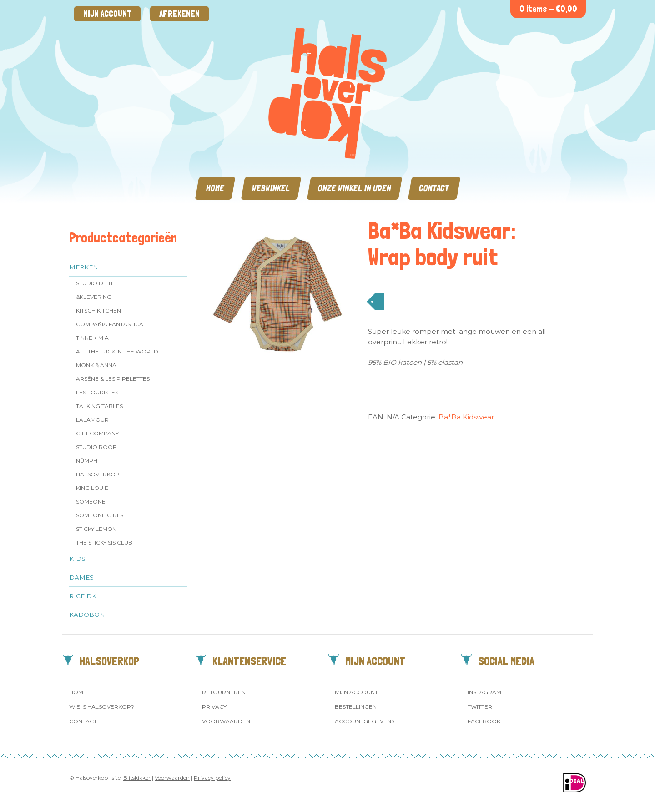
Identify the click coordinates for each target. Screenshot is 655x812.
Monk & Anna (96, 365)
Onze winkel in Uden (355, 188)
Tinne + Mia (92, 338)
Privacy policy (212, 778)
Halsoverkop (98, 474)
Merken (84, 267)
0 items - (548, 9)
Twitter (480, 707)
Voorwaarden (226, 721)
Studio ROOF (96, 447)
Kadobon (87, 615)
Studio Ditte (95, 283)
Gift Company (97, 433)
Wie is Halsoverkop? (102, 707)
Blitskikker (137, 778)
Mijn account (107, 14)
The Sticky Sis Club (104, 542)
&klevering (94, 297)
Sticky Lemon (96, 529)
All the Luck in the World (117, 351)
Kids (77, 559)
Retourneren (224, 692)
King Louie (92, 488)
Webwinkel (271, 188)
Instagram (484, 692)
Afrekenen (179, 14)
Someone (91, 502)
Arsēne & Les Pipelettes (113, 379)
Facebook (484, 721)
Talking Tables (99, 406)
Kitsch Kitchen (98, 310)
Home (215, 188)
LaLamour (92, 420)
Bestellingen (356, 707)
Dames (81, 577)
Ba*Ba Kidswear (466, 417)
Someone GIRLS (100, 515)
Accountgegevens (365, 721)
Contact (434, 188)
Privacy (214, 707)
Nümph (87, 461)
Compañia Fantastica (110, 324)
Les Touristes (97, 392)
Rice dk (83, 596)
